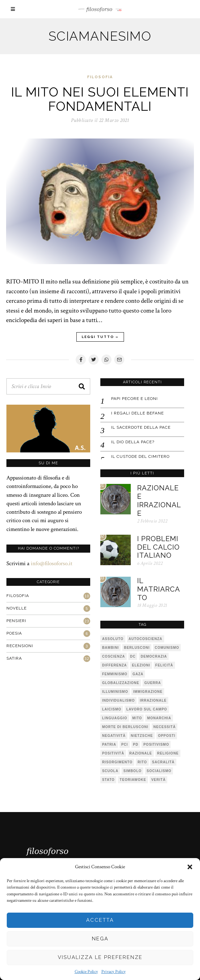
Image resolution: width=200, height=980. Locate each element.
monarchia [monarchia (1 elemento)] (159, 717)
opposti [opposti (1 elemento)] (166, 735)
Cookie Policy (86, 972)
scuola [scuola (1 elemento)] (110, 770)
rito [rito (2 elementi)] (142, 761)
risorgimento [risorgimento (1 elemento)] (117, 761)
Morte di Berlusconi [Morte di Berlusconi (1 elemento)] (125, 726)
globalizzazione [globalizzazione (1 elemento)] (120, 682)
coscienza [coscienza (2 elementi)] (113, 656)
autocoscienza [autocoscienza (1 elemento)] (145, 638)
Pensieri (16, 620)
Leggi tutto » (100, 337)
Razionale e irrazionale (159, 500)
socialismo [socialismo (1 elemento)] (159, 770)
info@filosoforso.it (51, 562)
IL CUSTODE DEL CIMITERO (140, 455)
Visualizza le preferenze (100, 957)
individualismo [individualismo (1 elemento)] (118, 700)
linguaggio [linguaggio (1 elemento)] (114, 717)
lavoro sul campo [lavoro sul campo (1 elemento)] (146, 709)
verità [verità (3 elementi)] (158, 779)
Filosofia (100, 77)
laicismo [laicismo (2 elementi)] (111, 709)
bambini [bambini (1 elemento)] (110, 647)
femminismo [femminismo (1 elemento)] (114, 673)
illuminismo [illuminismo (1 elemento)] (115, 691)
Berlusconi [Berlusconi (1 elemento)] (136, 647)
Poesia (14, 633)
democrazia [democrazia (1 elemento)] (153, 656)
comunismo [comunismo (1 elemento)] (167, 647)
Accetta (100, 920)
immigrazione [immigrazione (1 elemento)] (147, 691)
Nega (100, 939)
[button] (190, 867)
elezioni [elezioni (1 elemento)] (141, 665)
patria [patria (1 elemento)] (109, 744)
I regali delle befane (137, 412)
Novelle (16, 608)
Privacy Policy (114, 972)
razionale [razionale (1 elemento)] (140, 753)
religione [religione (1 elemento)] (168, 753)
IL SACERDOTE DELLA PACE (141, 427)
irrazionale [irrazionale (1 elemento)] (153, 700)
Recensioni (19, 645)
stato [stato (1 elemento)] (108, 779)
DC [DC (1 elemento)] (132, 656)
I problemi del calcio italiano (158, 547)
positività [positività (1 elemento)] (113, 753)
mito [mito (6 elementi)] (137, 717)
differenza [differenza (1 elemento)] (114, 665)
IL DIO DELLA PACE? (132, 441)
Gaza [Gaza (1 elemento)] (137, 673)
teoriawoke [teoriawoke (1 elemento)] (132, 779)
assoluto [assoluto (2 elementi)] (112, 638)
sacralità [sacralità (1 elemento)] (163, 761)
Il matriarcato (158, 590)
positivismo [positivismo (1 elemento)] (156, 744)
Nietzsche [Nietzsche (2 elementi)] (142, 735)
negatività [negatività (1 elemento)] (114, 735)
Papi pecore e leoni (134, 398)
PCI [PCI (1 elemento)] (124, 744)
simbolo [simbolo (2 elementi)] (132, 770)
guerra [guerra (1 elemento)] (152, 682)
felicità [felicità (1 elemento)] (164, 665)
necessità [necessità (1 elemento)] (164, 726)
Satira (14, 658)
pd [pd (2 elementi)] (135, 744)
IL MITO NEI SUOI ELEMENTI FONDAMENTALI (100, 99)
